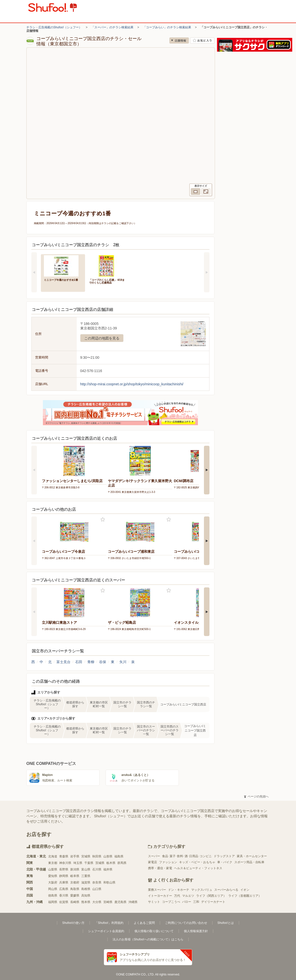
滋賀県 (86, 882)
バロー (187, 902)
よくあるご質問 (144, 923)
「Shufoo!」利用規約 (109, 923)
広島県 (64, 889)
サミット (154, 902)
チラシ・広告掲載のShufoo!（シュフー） (54, 27)
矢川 (123, 662)
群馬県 (122, 863)
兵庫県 (64, 882)
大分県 (97, 902)
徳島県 (53, 896)
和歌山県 (109, 882)
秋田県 (97, 856)
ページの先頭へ (256, 796)
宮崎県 (108, 902)
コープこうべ (171, 902)
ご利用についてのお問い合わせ (186, 923)
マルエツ (188, 896)
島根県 (86, 889)
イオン (245, 890)
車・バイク (225, 862)
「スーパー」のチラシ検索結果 (112, 27)
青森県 (64, 856)
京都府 (75, 882)
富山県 (86, 869)
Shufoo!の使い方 (73, 923)
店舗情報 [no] (179, 40)
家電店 (153, 862)
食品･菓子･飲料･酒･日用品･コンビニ (187, 856)
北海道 (53, 856)
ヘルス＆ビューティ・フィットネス (198, 868)
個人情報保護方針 (196, 931)
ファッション (168, 862)
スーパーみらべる (226, 890)
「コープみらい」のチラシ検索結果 (167, 27)
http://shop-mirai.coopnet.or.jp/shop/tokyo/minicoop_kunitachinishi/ (132, 384)
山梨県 (53, 869)
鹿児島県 (120, 902)
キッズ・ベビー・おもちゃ (197, 862)
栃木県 (111, 863)
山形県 (108, 856)
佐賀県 (64, 902)
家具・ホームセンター (252, 856)
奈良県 (97, 882)
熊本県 (86, 902)
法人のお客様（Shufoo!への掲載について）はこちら (148, 939)
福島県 (119, 856)
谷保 (103, 662)
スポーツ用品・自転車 (249, 862)
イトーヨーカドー (160, 896)
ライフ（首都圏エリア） (245, 896)
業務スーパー (157, 890)
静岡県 (64, 876)
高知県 (86, 896)
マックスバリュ (202, 890)
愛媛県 (75, 896)
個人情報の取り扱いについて (154, 931)
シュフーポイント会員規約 (106, 931)
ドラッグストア (224, 856)
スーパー (154, 856)
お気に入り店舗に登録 (202, 40)
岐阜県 (75, 876)
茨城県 (100, 863)
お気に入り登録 (103, 520)
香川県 (64, 896)
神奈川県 (65, 863)
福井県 (108, 869)
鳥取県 (75, 889)
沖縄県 (133, 902)
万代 (177, 896)
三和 (196, 902)
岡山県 (53, 889)
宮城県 (86, 856)
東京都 (53, 863)
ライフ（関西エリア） (211, 896)
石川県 (97, 869)
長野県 (64, 869)
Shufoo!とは (226, 923)
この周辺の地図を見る (102, 338)
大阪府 (53, 882)
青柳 (91, 662)
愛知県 (53, 876)
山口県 (97, 889)
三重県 (86, 876)
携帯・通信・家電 (160, 868)
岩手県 (75, 856)
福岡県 (53, 902)
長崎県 (75, 902)
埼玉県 (78, 863)
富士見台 (63, 662)
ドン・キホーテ (179, 890)
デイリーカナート (213, 902)
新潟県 (75, 869)
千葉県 (89, 863)
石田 (79, 662)
